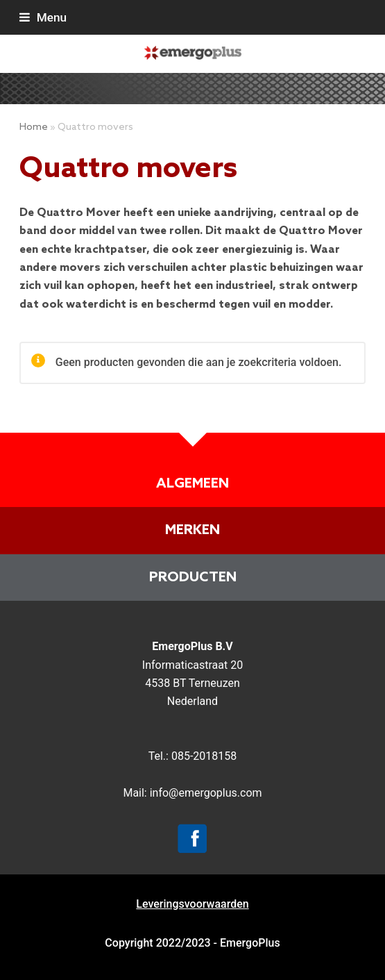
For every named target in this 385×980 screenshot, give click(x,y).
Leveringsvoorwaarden (192, 904)
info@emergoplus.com (206, 793)
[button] (43, 17)
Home (34, 127)
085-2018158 (204, 756)
